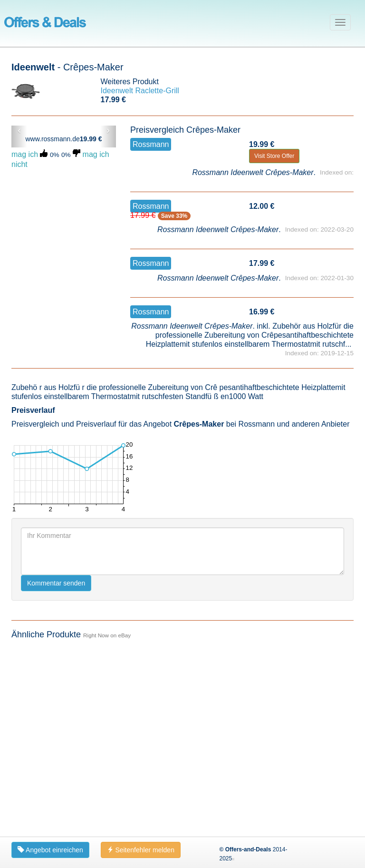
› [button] (108, 130)
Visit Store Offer (274, 156)
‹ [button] (19, 130)
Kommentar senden (56, 583)
